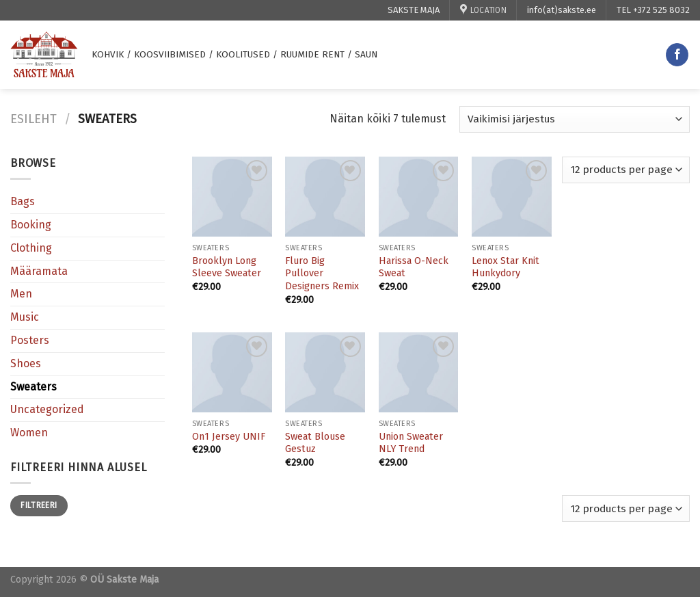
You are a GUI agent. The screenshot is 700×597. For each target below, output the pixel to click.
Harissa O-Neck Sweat (414, 267)
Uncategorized (47, 409)
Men (21, 294)
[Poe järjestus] (575, 119)
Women (29, 433)
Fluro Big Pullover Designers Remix (322, 274)
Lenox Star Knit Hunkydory (506, 267)
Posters (30, 340)
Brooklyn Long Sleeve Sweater (227, 267)
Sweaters (33, 387)
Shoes (26, 363)
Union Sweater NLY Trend (411, 443)
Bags (23, 201)
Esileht (33, 119)
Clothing (31, 248)
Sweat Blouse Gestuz (315, 443)
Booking (31, 225)
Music (25, 317)
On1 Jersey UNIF (229, 437)
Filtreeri (39, 505)
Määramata (39, 271)
